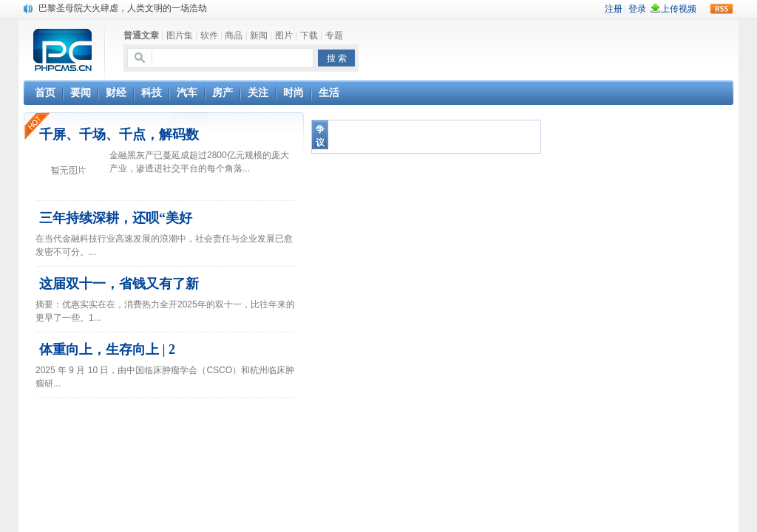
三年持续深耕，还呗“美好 (116, 218)
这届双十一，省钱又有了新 (119, 284)
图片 (284, 35)
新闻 (259, 35)
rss (722, 9)
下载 (309, 35)
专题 (334, 35)
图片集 (180, 35)
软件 (209, 35)
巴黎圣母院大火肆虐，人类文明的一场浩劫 (123, 8)
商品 (234, 35)
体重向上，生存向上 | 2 (107, 349)
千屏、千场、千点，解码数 (119, 134)
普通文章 (141, 35)
